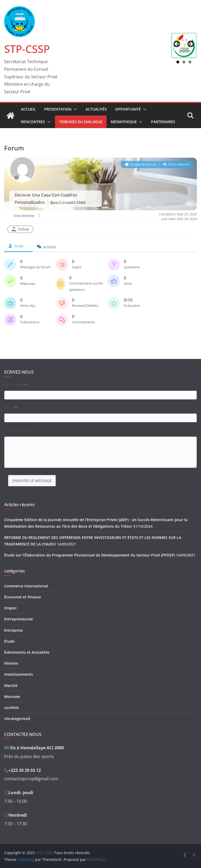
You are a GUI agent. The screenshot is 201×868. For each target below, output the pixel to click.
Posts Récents (176, 164)
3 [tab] (190, 62)
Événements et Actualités (27, 652)
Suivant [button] (190, 44)
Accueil (28, 109)
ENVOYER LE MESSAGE (32, 481)
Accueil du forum (141, 164)
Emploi (10, 608)
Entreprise (13, 630)
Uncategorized (17, 719)
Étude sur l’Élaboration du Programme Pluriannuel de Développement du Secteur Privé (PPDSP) (90, 555)
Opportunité (128, 109)
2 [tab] (184, 62)
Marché (11, 686)
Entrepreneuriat (19, 619)
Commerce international (26, 586)
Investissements (19, 674)
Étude (9, 641)
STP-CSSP (27, 49)
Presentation (58, 109)
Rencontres (33, 122)
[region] (184, 46)
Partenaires (163, 122)
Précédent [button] (177, 44)
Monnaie (12, 697)
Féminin (11, 663)
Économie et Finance (23, 597)
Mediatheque (124, 122)
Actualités (96, 109)
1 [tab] (178, 62)
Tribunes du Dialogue (81, 122)
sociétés (12, 708)
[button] (74, 109)
